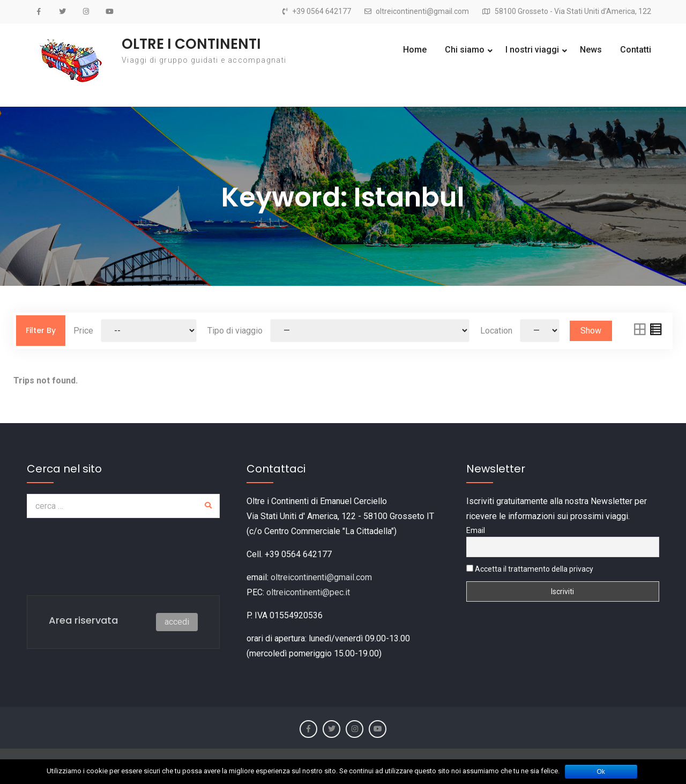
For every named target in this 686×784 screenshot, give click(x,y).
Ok (601, 772)
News (591, 50)
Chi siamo (465, 50)
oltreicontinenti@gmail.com (422, 12)
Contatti (636, 50)
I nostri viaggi (532, 50)
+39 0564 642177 (322, 12)
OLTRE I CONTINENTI (191, 44)
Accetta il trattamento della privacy (530, 569)
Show (591, 331)
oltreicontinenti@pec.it (308, 592)
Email (476, 530)
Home (415, 50)
